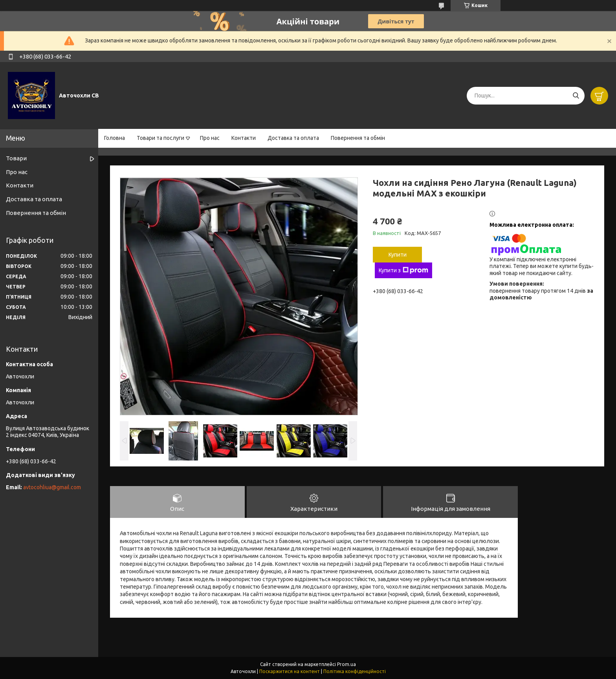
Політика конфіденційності (355, 671)
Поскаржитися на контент (290, 671)
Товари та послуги (160, 138)
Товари (16, 158)
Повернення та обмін (358, 138)
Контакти (244, 138)
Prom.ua (346, 664)
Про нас (210, 138)
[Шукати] (576, 96)
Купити (398, 255)
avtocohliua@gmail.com (52, 487)
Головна (115, 138)
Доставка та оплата (293, 138)
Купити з (403, 270)
